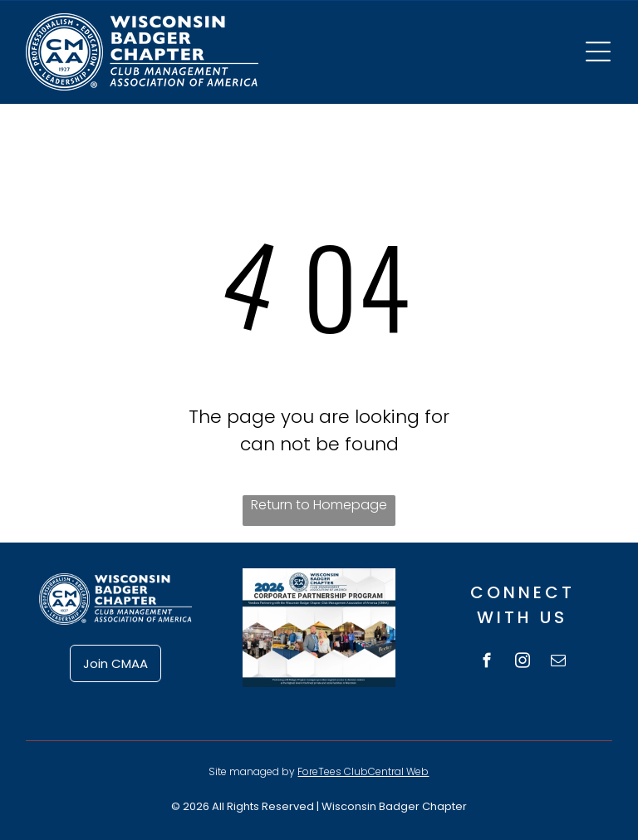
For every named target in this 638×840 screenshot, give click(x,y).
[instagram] (522, 663)
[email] (558, 663)
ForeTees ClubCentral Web (363, 771)
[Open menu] (598, 52)
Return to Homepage (319, 505)
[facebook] (486, 663)
